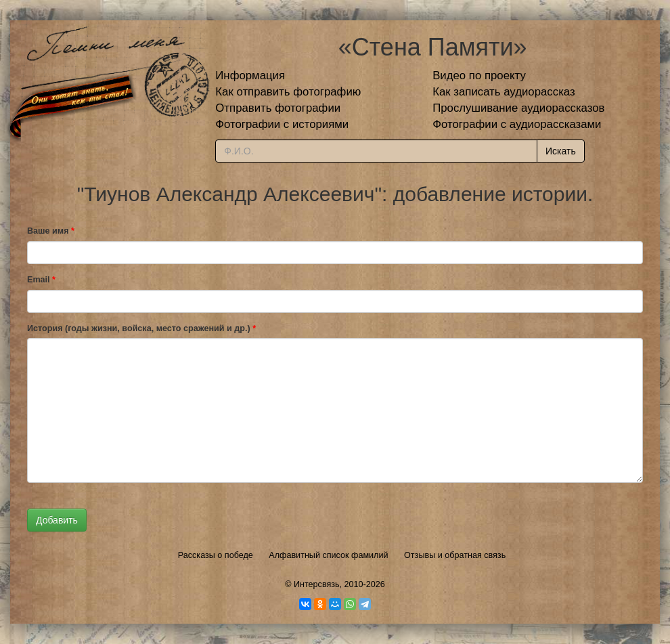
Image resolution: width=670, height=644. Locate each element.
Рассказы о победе (216, 555)
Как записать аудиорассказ (504, 92)
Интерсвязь (317, 584)
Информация (250, 76)
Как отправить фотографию (288, 92)
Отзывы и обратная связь (455, 555)
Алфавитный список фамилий (328, 555)
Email (41, 280)
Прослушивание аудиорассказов (518, 108)
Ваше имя (51, 231)
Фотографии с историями (282, 124)
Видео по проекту (479, 76)
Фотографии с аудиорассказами (517, 124)
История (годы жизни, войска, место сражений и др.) (141, 328)
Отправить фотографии (278, 108)
